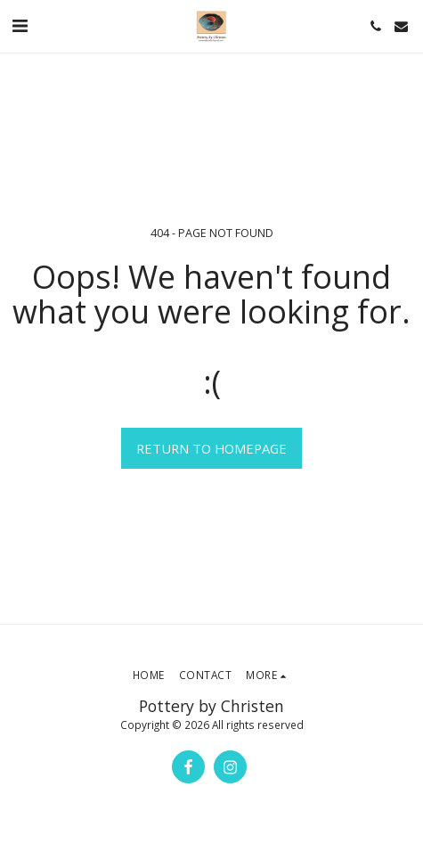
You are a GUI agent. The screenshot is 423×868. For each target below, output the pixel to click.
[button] (20, 25)
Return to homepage (211, 448)
